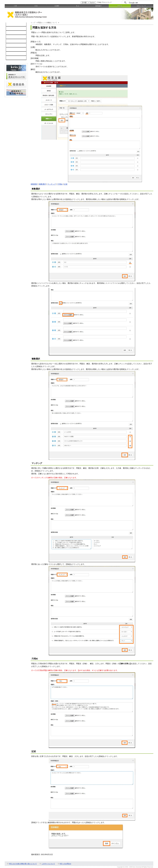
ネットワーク (12, 33)
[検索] (140, 3)
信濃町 (57, 6)
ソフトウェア (12, 37)
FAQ (100, 2)
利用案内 (11, 50)
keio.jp (10, 41)
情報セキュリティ (14, 45)
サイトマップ (107, 2)
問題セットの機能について (48, 23)
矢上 (78, 6)
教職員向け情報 (13, 58)
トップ (33, 23)
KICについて (141, 6)
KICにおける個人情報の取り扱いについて (23, 864)
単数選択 (34, 184)
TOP (9, 25)
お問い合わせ (12, 54)
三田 (15, 6)
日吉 (36, 6)
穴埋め (60, 184)
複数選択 (42, 184)
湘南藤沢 (98, 6)
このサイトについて (48, 864)
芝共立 (120, 6)
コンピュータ (12, 29)
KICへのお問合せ (65, 864)
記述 (66, 184)
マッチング (52, 184)
